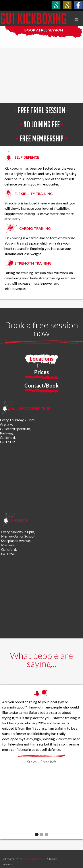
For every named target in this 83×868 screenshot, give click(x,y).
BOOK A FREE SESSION (43, 30)
